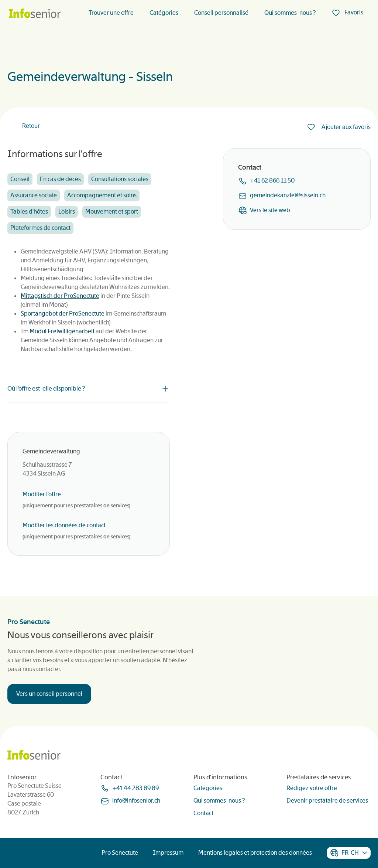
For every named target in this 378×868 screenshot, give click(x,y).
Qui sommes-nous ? (290, 13)
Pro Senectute (120, 853)
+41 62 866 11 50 (272, 181)
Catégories (164, 13)
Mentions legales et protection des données (255, 853)
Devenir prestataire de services (327, 801)
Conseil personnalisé (221, 13)
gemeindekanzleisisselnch (288, 195)
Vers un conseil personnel (49, 694)
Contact (203, 813)
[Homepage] (35, 14)
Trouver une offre (111, 13)
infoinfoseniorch (136, 801)
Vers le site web (270, 210)
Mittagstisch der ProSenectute (60, 296)
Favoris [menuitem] (353, 12)
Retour (31, 126)
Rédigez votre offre (312, 788)
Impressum (168, 853)
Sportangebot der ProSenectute (63, 314)
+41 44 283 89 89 (135, 788)
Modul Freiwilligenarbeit (62, 331)
